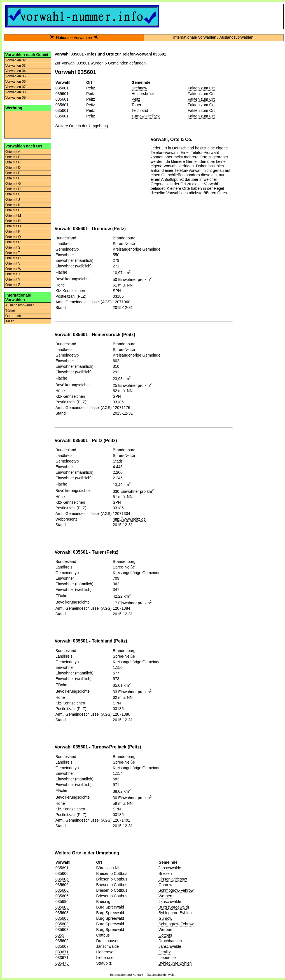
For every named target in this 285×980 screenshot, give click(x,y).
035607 (62, 946)
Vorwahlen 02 (16, 60)
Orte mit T (13, 253)
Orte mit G (13, 184)
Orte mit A (13, 152)
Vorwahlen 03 (16, 66)
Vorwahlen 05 (16, 76)
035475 (62, 963)
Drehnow (139, 88)
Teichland (140, 110)
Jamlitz (165, 952)
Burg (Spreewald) (174, 907)
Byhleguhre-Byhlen (175, 913)
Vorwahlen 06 (16, 82)
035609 (62, 941)
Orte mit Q (13, 237)
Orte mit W (13, 269)
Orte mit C (13, 162)
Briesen (165, 873)
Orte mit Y (13, 279)
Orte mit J (13, 200)
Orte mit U (13, 258)
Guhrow (165, 885)
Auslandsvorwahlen (20, 305)
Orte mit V (13, 264)
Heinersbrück (143, 94)
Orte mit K (13, 205)
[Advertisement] (28, 124)
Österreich (13, 316)
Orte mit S (13, 248)
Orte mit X (13, 274)
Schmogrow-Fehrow (176, 890)
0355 (60, 935)
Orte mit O (13, 226)
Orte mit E (13, 173)
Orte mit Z (13, 285)
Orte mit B (13, 157)
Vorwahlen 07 (16, 87)
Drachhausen (170, 941)
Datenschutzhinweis (161, 975)
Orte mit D (13, 168)
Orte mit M (13, 216)
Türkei (10, 311)
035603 (62, 907)
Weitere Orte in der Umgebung (81, 126)
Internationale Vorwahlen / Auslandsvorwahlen (213, 37)
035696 (62, 902)
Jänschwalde (170, 868)
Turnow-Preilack (146, 116)
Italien (10, 321)
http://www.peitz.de (129, 519)
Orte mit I (12, 194)
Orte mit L (13, 210)
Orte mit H (13, 189)
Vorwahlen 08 (16, 92)
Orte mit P (13, 232)
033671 (62, 952)
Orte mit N (13, 221)
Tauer (136, 105)
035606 (62, 873)
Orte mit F (13, 178)
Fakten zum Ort (201, 88)
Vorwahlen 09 (16, 98)
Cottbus (165, 935)
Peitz (136, 99)
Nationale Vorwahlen (74, 38)
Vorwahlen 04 (16, 71)
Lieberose (167, 958)
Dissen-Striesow (173, 879)
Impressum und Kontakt (127, 975)
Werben (165, 896)
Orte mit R (13, 242)
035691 (62, 868)
